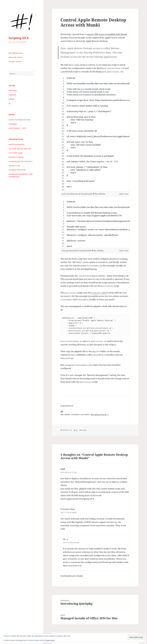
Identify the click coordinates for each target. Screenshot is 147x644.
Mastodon (13, 91)
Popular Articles (15, 61)
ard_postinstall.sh (71, 251)
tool (99, 293)
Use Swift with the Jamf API (20, 149)
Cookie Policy (50, 640)
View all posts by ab (99, 414)
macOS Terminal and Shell (19, 120)
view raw (124, 194)
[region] (95, 134)
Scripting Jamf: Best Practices (20, 161)
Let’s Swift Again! (16, 153)
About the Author (16, 57)
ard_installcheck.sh (71, 194)
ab (77, 430)
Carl (63, 469)
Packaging (13, 124)
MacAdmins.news (16, 53)
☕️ (10, 103)
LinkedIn (12, 95)
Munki (84, 430)
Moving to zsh (14, 166)
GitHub (12, 99)
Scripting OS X (19, 38)
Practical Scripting (16, 157)
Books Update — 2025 (17, 128)
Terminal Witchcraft (17, 170)
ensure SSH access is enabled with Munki (107, 34)
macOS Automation (16, 144)
